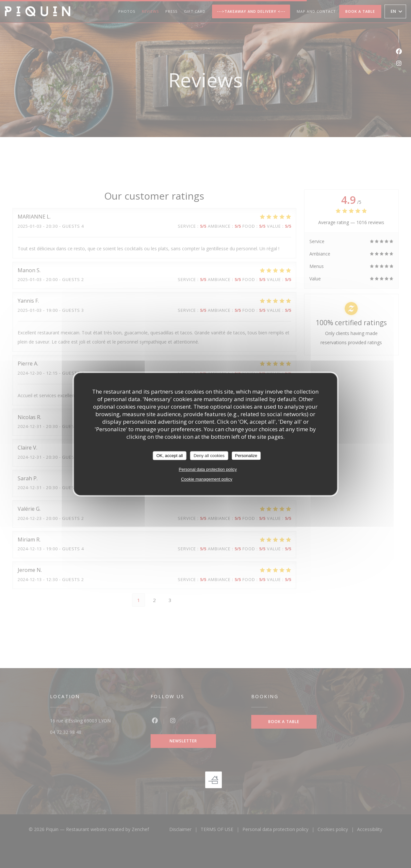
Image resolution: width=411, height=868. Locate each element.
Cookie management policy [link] (207, 479)
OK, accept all (170, 456)
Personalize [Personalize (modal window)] (246, 456)
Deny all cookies (209, 456)
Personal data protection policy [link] (208, 469)
